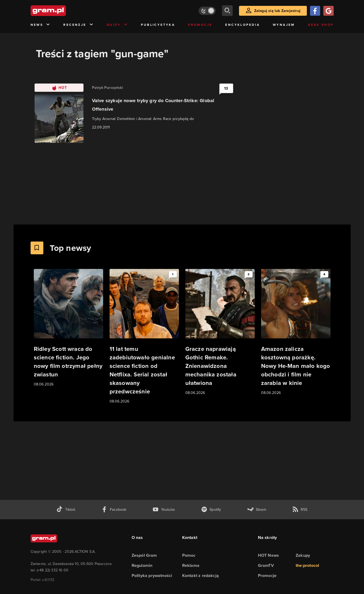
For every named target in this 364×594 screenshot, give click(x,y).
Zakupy (303, 555)
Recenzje (78, 25)
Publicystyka (158, 25)
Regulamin (142, 565)
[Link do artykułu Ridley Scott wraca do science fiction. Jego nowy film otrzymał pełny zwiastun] (68, 328)
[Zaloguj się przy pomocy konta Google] (328, 11)
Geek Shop (321, 25)
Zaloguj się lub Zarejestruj (277, 11)
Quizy (117, 25)
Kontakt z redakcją (201, 576)
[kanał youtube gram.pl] (164, 510)
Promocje (200, 25)
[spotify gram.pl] (211, 510)
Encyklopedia (242, 25)
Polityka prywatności (152, 576)
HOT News (269, 555)
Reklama (191, 565)
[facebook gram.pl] (114, 510)
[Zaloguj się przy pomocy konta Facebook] (315, 11)
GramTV (266, 565)
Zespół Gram (144, 555)
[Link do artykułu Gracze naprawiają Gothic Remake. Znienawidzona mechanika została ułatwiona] (220, 332)
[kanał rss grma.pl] (300, 510)
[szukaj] (227, 11)
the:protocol (307, 565)
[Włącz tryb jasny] (207, 11)
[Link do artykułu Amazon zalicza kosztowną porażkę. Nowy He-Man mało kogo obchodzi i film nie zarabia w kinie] (296, 332)
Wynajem (284, 25)
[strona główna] (61, 11)
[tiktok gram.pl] (66, 510)
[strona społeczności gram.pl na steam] (257, 510)
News (41, 25)
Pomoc (189, 555)
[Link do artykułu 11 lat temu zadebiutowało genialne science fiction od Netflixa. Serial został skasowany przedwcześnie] (144, 337)
